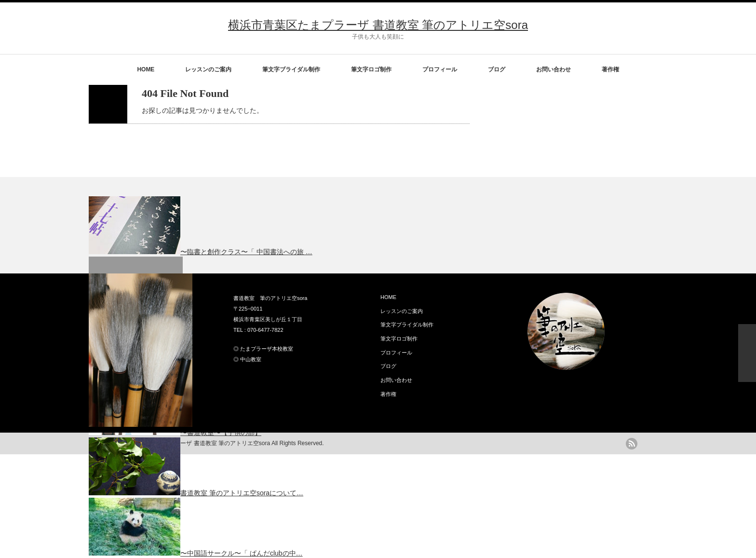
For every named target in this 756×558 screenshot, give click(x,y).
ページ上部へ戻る (747, 353)
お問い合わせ (553, 69)
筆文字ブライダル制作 (291, 69)
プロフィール (440, 69)
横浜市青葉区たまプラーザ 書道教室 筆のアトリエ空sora (378, 25)
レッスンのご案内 (208, 69)
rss (632, 444)
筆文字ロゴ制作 (371, 69)
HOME (146, 69)
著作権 (610, 69)
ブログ (497, 69)
